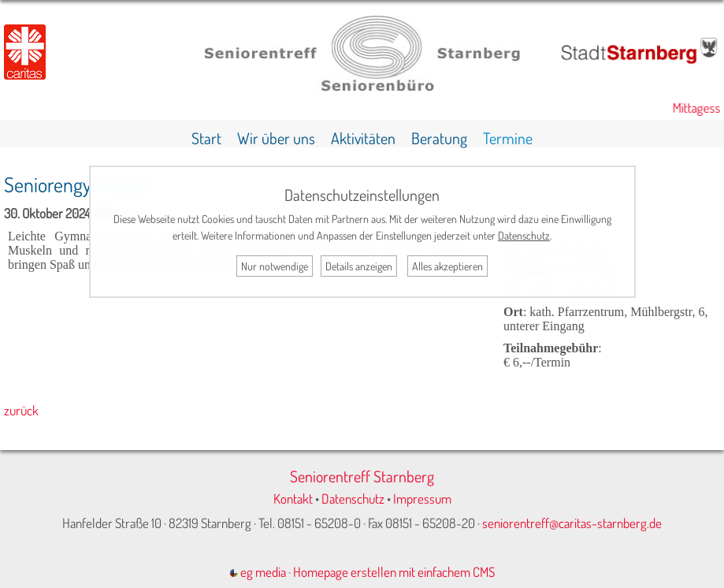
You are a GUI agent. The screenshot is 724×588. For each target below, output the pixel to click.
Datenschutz (353, 499)
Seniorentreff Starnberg (362, 476)
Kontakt (293, 499)
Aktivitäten (363, 138)
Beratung (439, 138)
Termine (508, 138)
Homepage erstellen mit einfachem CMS (394, 572)
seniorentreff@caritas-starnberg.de (572, 523)
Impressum (422, 499)
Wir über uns (276, 138)
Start (206, 138)
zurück (21, 410)
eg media (258, 572)
